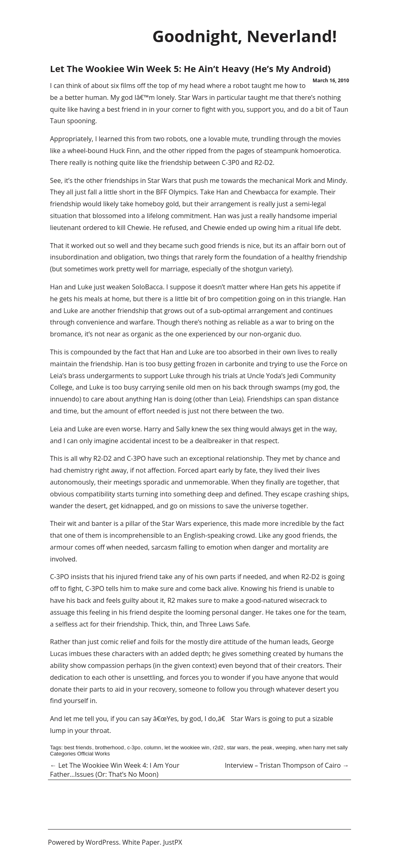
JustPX (172, 842)
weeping (286, 747)
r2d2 (218, 747)
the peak (262, 747)
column (152, 747)
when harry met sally (323, 747)
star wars (238, 747)
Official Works (93, 754)
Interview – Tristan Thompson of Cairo (287, 765)
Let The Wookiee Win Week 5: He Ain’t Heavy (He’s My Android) (190, 68)
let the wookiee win (187, 747)
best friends (78, 747)
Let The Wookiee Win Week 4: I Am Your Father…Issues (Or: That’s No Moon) (115, 770)
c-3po (134, 747)
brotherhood (109, 747)
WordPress (102, 842)
